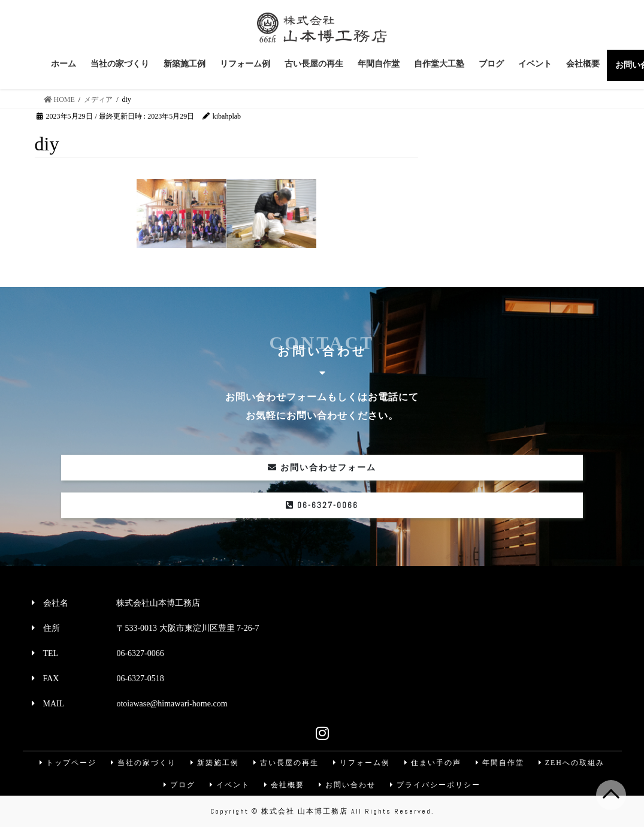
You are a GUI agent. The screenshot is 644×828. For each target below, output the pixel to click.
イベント (229, 785)
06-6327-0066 (322, 505)
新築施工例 (214, 763)
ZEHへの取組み (574, 763)
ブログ (179, 785)
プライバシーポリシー (437, 785)
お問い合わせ (348, 785)
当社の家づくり (142, 763)
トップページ (66, 763)
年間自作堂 (501, 763)
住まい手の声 (434, 763)
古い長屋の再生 (286, 763)
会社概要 (285, 785)
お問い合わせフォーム (322, 468)
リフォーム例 (362, 763)
